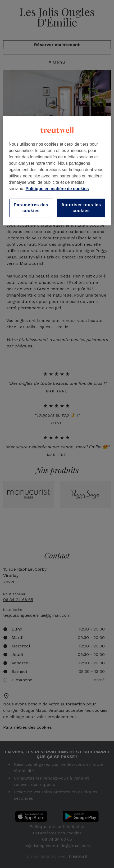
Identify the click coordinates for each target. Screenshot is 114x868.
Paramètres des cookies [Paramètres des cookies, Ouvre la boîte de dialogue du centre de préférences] (31, 208)
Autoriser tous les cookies (81, 208)
